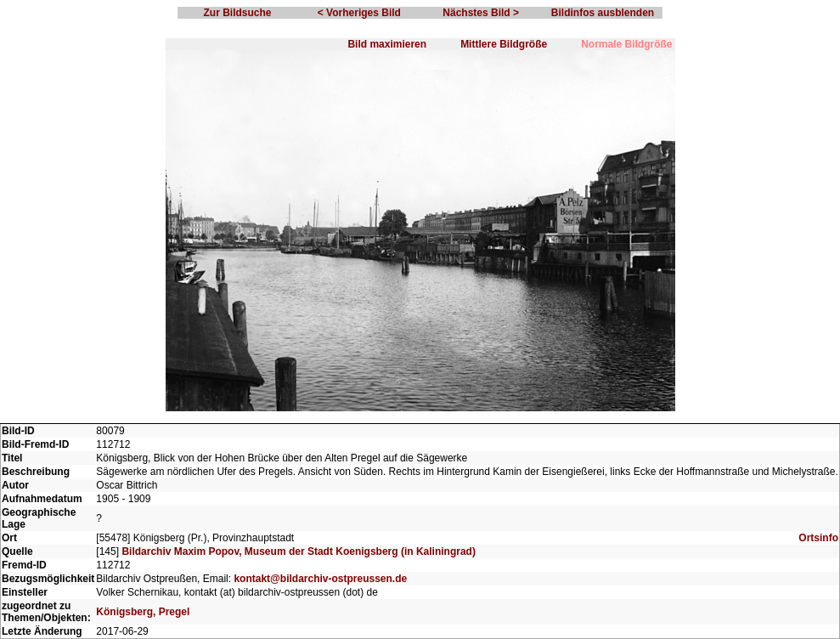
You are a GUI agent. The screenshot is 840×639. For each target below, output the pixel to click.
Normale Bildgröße (626, 44)
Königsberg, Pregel (143, 612)
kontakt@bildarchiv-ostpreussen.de (320, 579)
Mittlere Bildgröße (504, 44)
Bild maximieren (387, 44)
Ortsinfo (818, 538)
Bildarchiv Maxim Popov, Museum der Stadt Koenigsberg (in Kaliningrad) (299, 551)
